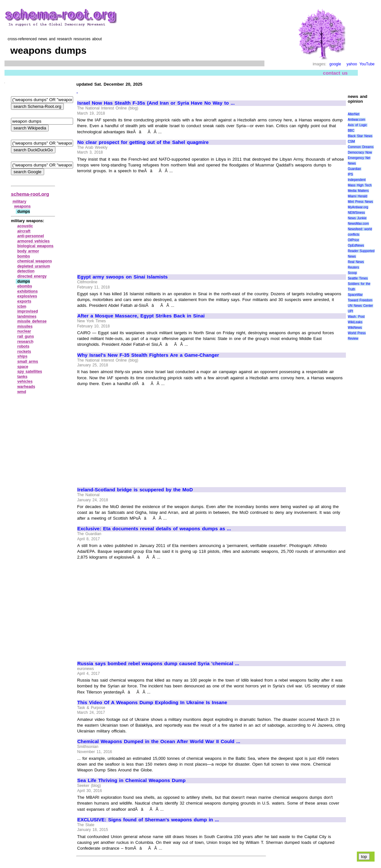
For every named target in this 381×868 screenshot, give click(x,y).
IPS (350, 174)
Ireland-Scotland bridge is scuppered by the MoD (135, 490)
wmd (22, 392)
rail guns (26, 336)
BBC (351, 131)
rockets (24, 352)
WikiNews (355, 328)
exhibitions (28, 291)
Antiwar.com (357, 120)
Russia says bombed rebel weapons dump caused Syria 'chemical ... (158, 664)
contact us (335, 73)
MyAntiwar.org (358, 207)
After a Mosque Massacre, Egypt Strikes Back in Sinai (141, 316)
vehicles (25, 382)
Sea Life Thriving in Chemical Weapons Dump (131, 780)
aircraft (24, 231)
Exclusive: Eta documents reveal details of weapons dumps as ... (154, 529)
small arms (28, 362)
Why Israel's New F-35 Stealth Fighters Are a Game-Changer (148, 355)
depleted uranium (34, 266)
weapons (22, 206)
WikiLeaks (355, 322)
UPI (351, 311)
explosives (27, 296)
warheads (26, 387)
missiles (25, 326)
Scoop (352, 273)
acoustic (25, 226)
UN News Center (360, 306)
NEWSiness (356, 213)
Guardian (354, 169)
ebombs (25, 286)
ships (22, 356)
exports (24, 301)
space (23, 367)
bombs (24, 256)
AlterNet (354, 114)
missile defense (32, 321)
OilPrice (353, 240)
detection (26, 271)
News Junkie (357, 218)
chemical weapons (35, 261)
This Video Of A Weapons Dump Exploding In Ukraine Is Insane (152, 703)
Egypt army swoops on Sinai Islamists (123, 277)
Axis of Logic (357, 125)
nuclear (24, 331)
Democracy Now (360, 152)
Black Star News (360, 136)
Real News (356, 262)
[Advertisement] (131, 221)
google (335, 64)
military (19, 202)
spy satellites (30, 372)
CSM (351, 142)
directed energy (32, 276)
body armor (28, 251)
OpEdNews (356, 245)
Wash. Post (356, 317)
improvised (28, 311)
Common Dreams (361, 147)
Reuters (353, 267)
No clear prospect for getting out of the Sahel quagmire (143, 142)
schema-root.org (30, 194)
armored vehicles (33, 241)
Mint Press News (360, 202)
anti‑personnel (31, 236)
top (364, 857)
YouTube (367, 64)
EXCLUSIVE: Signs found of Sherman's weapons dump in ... (148, 820)
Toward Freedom (360, 300)
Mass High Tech (360, 185)
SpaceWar (355, 295)
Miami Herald (358, 196)
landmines (27, 316)
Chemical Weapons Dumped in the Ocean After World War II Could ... (159, 741)
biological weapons (35, 246)
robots (23, 346)
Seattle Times (358, 278)
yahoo (352, 64)
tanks (22, 377)
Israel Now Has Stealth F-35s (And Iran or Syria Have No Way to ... (156, 103)
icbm (22, 307)
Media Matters (358, 191)
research (25, 342)
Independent (357, 180)
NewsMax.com (358, 224)
